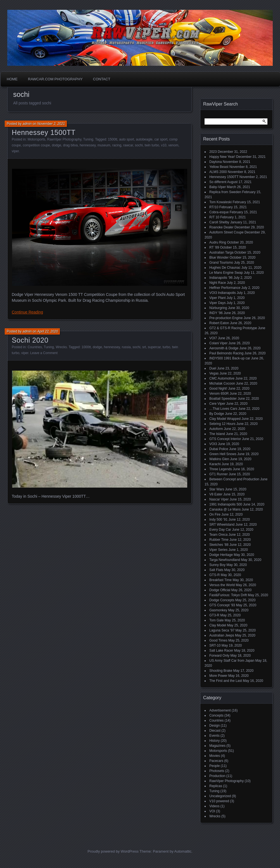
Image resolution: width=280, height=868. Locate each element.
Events (214, 736)
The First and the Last (226, 681)
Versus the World (222, 585)
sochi (139, 145)
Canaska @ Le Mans (225, 509)
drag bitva (71, 145)
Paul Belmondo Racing (226, 353)
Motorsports (36, 139)
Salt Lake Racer (221, 651)
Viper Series (218, 550)
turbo (166, 347)
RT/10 (214, 207)
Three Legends (221, 469)
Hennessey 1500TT (44, 132)
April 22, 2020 (48, 331)
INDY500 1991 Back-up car (230, 358)
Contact (102, 79)
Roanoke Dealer (221, 227)
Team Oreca (218, 535)
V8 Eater (216, 494)
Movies (215, 756)
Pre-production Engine (226, 318)
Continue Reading (27, 312)
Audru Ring (218, 242)
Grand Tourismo (221, 263)
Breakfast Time (220, 580)
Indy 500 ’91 (218, 520)
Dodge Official (220, 590)
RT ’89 (214, 247)
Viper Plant (217, 298)
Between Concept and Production (234, 479)
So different (218, 182)
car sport (161, 139)
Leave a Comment (44, 353)
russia (126, 347)
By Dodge (217, 414)
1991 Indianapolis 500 (226, 504)
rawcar (128, 145)
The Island (217, 434)
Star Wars (217, 489)
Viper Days (217, 303)
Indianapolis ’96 (221, 278)
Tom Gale (216, 620)
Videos (214, 806)
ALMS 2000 (218, 172)
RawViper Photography (64, 139)
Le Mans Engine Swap (226, 273)
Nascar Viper (219, 499)
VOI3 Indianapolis (223, 293)
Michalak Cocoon (222, 383)
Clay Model (218, 625)
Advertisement (220, 710)
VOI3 (213, 444)
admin (27, 124)
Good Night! (218, 389)
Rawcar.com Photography (55, 79)
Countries (35, 347)
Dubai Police (219, 449)
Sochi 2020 (30, 340)
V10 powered (219, 801)
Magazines (217, 746)
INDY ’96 (216, 313)
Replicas (216, 786)
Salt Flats (216, 570)
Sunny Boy (217, 565)
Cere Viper (217, 404)
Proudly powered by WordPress (113, 851)
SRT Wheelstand (222, 525)
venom (173, 145)
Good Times (218, 640)
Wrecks (61, 347)
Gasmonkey (218, 610)
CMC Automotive (222, 378)
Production (217, 776)
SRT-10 (215, 645)
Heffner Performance (225, 288)
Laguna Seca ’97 (222, 630)
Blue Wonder (219, 258)
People (214, 766)
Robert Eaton (219, 323)
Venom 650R (219, 394)
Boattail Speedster (223, 399)
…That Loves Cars (223, 409)
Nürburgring (218, 308)
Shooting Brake (221, 671)
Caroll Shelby (219, 222)
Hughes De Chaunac (225, 268)
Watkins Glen (219, 459)
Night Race (218, 283)
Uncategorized (220, 796)
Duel (213, 368)
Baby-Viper (218, 187)
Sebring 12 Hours (222, 424)
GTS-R (214, 575)
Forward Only (219, 656)
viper (15, 151)
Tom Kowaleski (220, 202)
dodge (56, 145)
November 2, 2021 (51, 124)
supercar (154, 347)
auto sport (126, 139)
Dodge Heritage (221, 555)
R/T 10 (214, 217)
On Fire (215, 514)
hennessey (88, 145)
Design (214, 726)
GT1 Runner (219, 474)
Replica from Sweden (225, 192)
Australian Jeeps (222, 635)
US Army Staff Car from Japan (232, 661)
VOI (212, 811)
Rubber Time (219, 540)
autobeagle (144, 139)
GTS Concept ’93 (222, 605)
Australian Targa (221, 252)
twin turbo (152, 145)
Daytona (216, 162)
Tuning (88, 139)
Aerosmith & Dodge (224, 348)
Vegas (214, 373)
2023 (213, 152)
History (214, 741)
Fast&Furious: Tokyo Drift (228, 595)
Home (12, 79)
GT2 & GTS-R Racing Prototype (233, 328)
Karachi (215, 464)
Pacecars (216, 761)
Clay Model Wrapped (225, 419)
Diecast (215, 731)
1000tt (86, 347)
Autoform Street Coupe (226, 232)
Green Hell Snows (223, 454)
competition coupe (36, 145)
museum (104, 145)
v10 (164, 145)
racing (117, 145)
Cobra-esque (219, 212)
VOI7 (213, 338)
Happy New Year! (222, 157)
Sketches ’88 (219, 545)
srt (144, 347)
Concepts (216, 715)
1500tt (112, 139)
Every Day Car (220, 530)
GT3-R (214, 615)
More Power (218, 676)
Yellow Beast (219, 167)
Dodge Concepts (222, 600)
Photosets (217, 771)
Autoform (216, 429)
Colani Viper (218, 343)
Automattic (183, 851)
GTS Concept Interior (225, 439)
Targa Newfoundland (225, 560)
